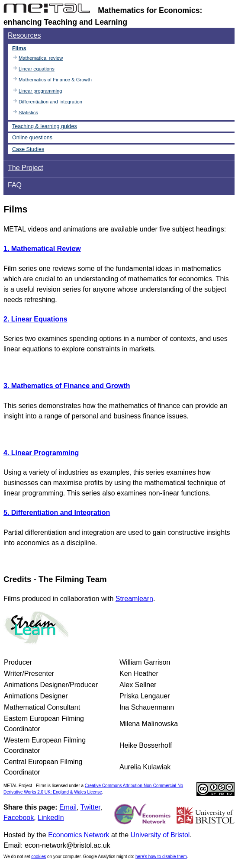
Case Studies (28, 149)
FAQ (15, 185)
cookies (39, 857)
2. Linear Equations (35, 319)
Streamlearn (134, 599)
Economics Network (79, 835)
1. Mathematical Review (42, 249)
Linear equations (37, 69)
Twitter (90, 807)
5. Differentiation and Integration (57, 513)
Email (68, 807)
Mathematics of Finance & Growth (55, 80)
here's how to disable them (161, 857)
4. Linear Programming (41, 453)
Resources (24, 35)
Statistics (28, 113)
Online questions (32, 138)
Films (19, 48)
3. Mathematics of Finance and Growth (67, 386)
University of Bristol (160, 835)
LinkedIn (51, 818)
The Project (26, 168)
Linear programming (40, 91)
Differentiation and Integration (50, 102)
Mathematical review (41, 58)
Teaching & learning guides (45, 126)
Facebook (19, 818)
